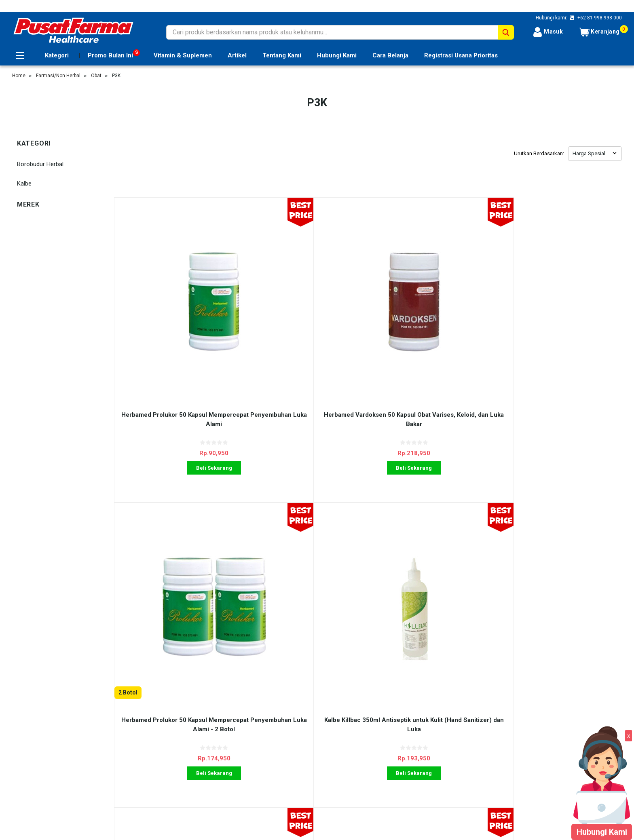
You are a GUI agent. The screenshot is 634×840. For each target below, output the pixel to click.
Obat (96, 76)
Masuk (548, 32)
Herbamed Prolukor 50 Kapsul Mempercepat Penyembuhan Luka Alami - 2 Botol (431, 351)
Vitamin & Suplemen (183, 55)
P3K (116, 76)
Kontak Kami (179, 751)
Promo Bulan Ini (110, 55)
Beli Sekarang (177, 395)
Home (19, 76)
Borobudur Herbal (40, 164)
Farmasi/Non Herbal (58, 76)
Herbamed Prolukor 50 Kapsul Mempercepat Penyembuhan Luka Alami (177, 346)
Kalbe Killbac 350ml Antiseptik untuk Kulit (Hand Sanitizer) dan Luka (558, 346)
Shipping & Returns (188, 741)
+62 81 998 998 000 (599, 18)
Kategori (57, 55)
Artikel (237, 55)
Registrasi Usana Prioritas (461, 55)
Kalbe (24, 184)
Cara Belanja (390, 55)
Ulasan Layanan (183, 732)
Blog (168, 760)
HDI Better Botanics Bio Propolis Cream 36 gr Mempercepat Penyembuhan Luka (304, 578)
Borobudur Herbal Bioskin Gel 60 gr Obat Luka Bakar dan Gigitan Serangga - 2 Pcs (177, 578)
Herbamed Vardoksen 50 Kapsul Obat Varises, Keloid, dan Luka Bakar (304, 346)
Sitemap (23, 760)
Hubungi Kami (337, 55)
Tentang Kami (282, 55)
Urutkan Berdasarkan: (539, 153)
